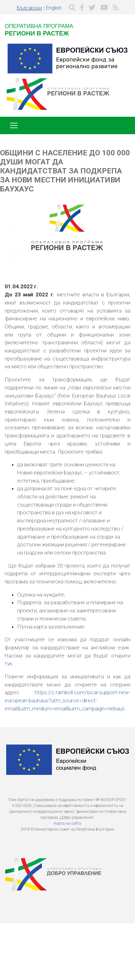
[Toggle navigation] (14, 125)
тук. (9, 663)
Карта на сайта (67, 823)
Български (29, 8)
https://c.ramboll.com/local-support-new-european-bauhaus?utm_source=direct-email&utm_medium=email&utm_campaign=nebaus (67, 700)
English (54, 8)
